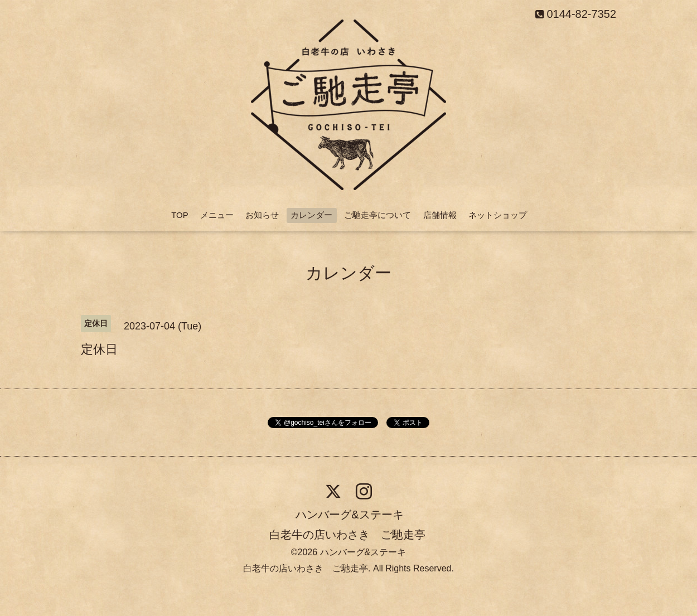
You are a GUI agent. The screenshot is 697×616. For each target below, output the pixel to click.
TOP (180, 215)
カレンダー (311, 215)
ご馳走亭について (377, 215)
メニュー (217, 215)
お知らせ (262, 215)
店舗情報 (440, 215)
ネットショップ (498, 215)
